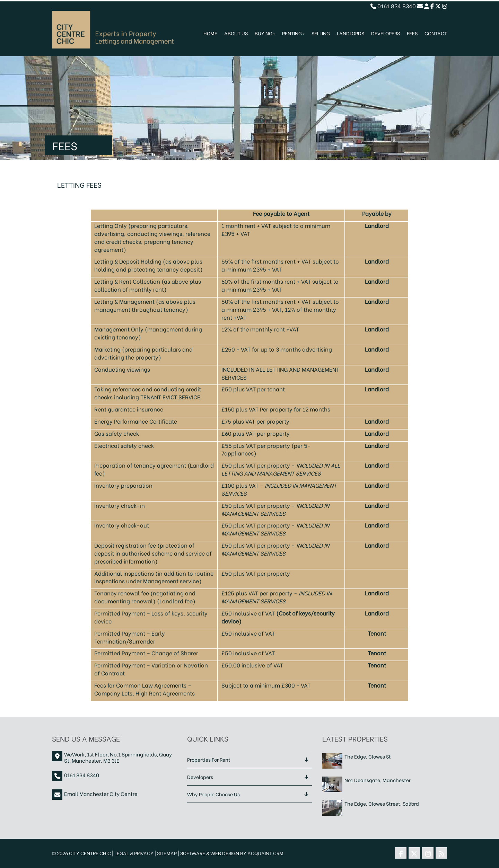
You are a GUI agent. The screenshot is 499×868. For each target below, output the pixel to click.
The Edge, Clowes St (368, 757)
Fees (412, 33)
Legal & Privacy (134, 853)
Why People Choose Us (213, 794)
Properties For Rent (209, 759)
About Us (236, 33)
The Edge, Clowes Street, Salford (382, 804)
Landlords (351, 33)
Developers (386, 33)
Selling (321, 33)
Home (210, 33)
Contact (436, 33)
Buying (265, 33)
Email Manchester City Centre (101, 794)
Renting (293, 33)
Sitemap (167, 853)
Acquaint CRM (265, 853)
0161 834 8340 (393, 6)
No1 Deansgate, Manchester (378, 780)
